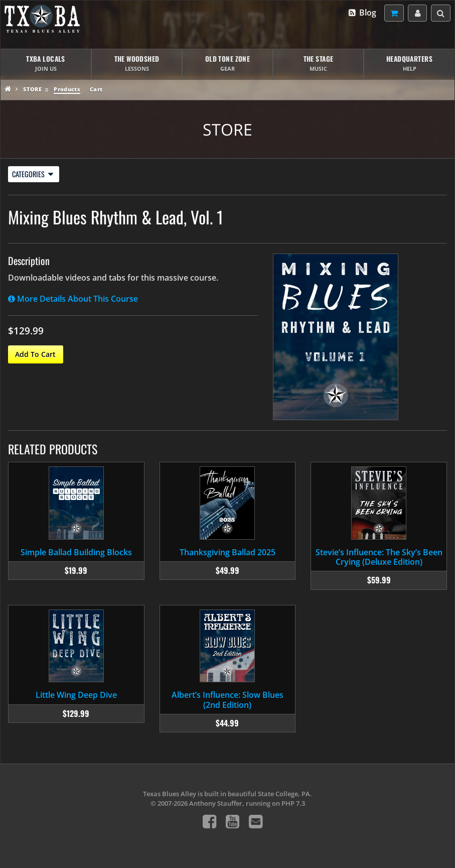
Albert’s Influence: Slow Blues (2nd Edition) (227, 700)
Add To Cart (35, 354)
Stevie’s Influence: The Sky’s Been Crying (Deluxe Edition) (379, 557)
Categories (33, 174)
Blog (362, 13)
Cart (96, 89)
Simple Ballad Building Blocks (76, 552)
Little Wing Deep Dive (76, 695)
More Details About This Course (73, 299)
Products (67, 89)
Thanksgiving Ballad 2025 (227, 552)
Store (32, 89)
